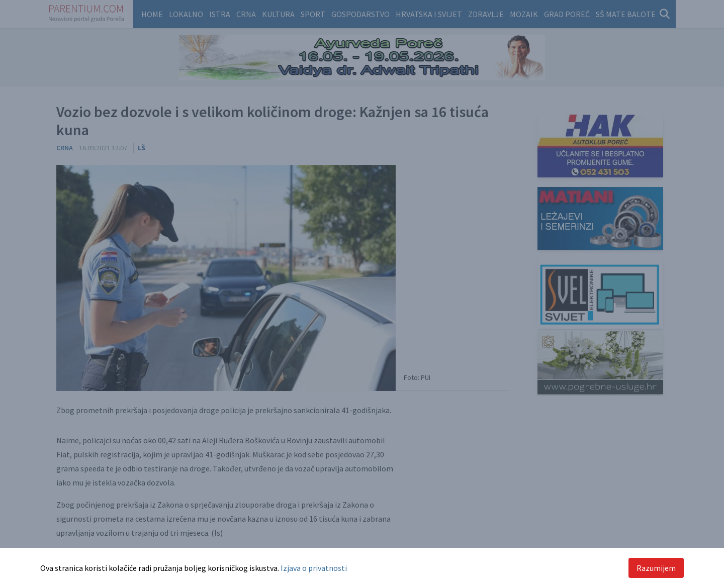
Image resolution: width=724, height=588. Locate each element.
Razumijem (656, 568)
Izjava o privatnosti (314, 568)
